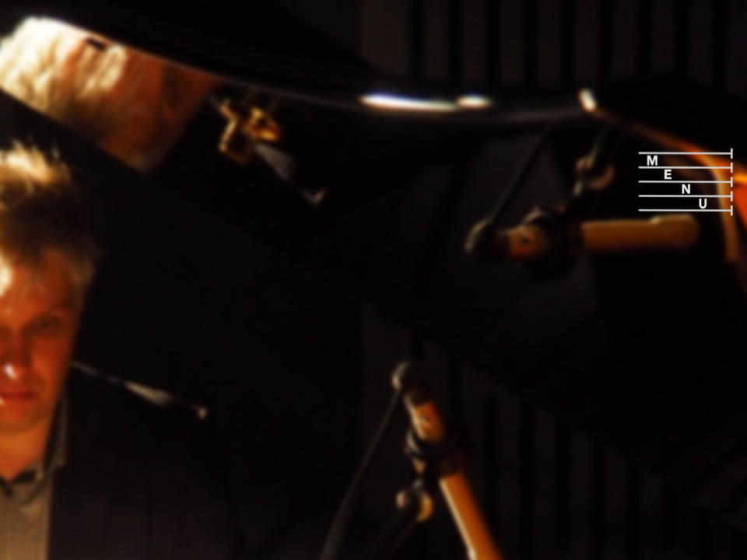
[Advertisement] (338, 109)
